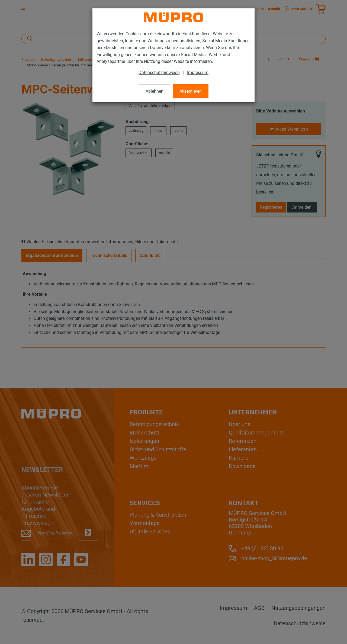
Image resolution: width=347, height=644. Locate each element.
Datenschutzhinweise (159, 73)
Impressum (198, 73)
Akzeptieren (191, 91)
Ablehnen (155, 91)
